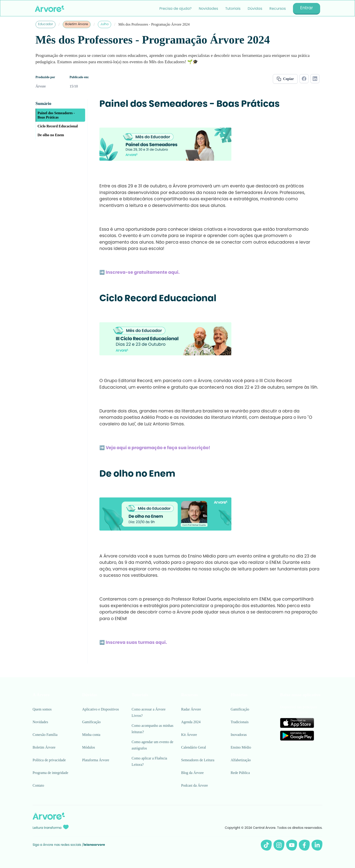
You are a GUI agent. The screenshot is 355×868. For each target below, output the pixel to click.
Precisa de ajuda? (175, 9)
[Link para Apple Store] (297, 723)
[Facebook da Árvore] (304, 845)
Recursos (278, 9)
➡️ (139, 273)
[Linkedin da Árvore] (317, 845)
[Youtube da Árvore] (292, 845)
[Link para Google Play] (297, 736)
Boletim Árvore (77, 24)
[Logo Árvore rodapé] (49, 816)
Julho (104, 24)
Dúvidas (255, 9)
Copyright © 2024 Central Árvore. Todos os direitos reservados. (274, 828)
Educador (46, 24)
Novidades (208, 9)
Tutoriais (233, 9)
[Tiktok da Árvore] (266, 845)
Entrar (307, 8)
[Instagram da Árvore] (279, 845)
